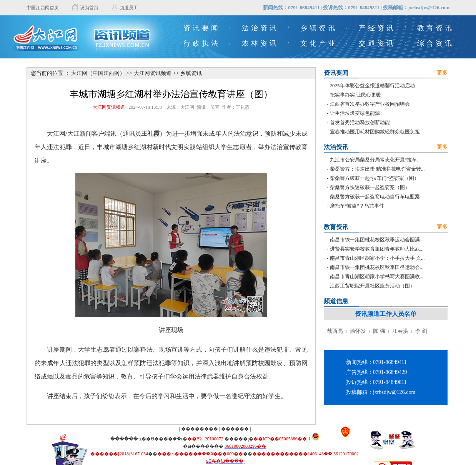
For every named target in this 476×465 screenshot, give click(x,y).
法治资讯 (260, 28)
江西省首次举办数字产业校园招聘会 (370, 104)
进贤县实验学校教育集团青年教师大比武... (377, 249)
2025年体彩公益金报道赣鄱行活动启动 (372, 86)
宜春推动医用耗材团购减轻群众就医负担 (375, 132)
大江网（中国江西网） (98, 73)
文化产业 (319, 43)
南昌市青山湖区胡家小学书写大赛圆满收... (377, 277)
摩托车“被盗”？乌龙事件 (357, 206)
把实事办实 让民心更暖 (355, 95)
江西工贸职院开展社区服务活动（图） (372, 286)
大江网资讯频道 (153, 73)
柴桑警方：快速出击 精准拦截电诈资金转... (377, 169)
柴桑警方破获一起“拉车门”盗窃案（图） (375, 178)
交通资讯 (377, 43)
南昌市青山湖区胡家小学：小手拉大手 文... (377, 258)
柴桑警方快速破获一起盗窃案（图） (370, 187)
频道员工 (129, 8)
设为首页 (89, 8)
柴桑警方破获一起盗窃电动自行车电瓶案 (375, 197)
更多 (442, 73)
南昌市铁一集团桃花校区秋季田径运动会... (377, 267)
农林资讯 (260, 43)
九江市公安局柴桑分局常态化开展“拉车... (375, 160)
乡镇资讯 (319, 28)
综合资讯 (436, 43)
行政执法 (202, 43)
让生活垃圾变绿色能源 (355, 113)
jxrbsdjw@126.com (429, 7)
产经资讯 (377, 28)
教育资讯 (436, 28)
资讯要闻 (202, 28)
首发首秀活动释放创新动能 (360, 122)
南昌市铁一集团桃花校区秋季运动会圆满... (377, 240)
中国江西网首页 (43, 8)
